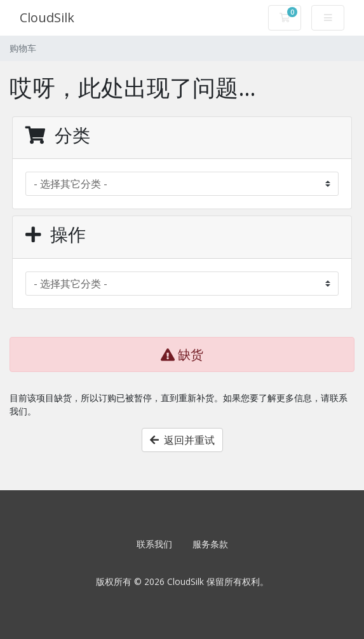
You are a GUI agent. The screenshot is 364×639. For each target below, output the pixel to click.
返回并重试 (182, 440)
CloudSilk (47, 17)
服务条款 (210, 544)
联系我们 (154, 544)
